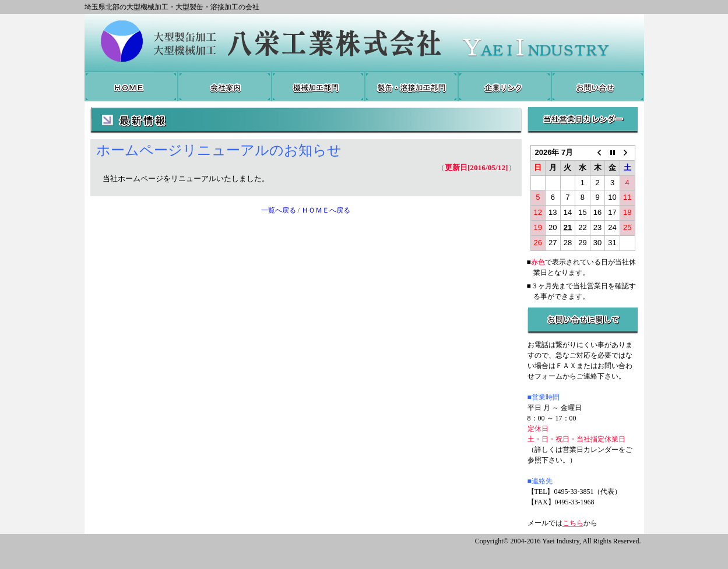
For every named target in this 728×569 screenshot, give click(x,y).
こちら (573, 523)
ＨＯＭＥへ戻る (326, 210)
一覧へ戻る (279, 210)
